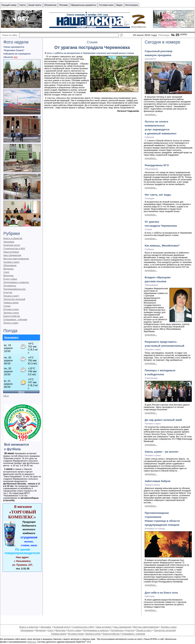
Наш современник (12, 255)
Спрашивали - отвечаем (15, 319)
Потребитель (10, 286)
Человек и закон (11, 262)
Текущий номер (9, 5)
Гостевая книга (106, 5)
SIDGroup (32, 642)
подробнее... (151, 114)
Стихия (7, 306)
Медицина (8, 269)
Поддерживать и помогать (16, 282)
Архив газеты (35, 5)
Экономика (9, 242)
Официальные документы (83, 5)
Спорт (6, 272)
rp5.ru (6, 396)
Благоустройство (12, 316)
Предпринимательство (15, 289)
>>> (16, 57)
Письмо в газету (11, 296)
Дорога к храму (11, 323)
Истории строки (11, 309)
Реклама (63, 5)
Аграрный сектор (12, 245)
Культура (8, 292)
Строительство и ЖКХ (14, 248)
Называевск (11, 338)
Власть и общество (13, 238)
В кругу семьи (10, 279)
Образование (10, 265)
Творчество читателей (14, 299)
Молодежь (8, 275)
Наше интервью (11, 252)
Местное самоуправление (16, 259)
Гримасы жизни (11, 303)
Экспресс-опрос (11, 313)
